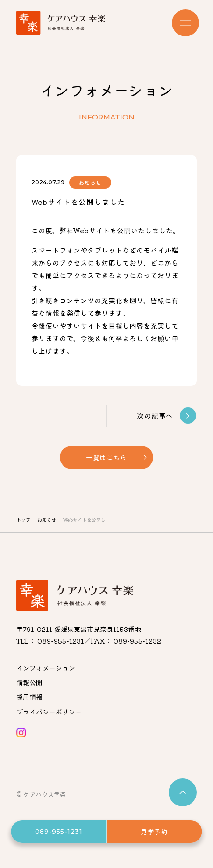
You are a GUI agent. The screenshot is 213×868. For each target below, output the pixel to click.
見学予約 (154, 832)
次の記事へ (167, 416)
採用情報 (29, 697)
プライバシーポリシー (49, 712)
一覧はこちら (106, 457)
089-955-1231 (59, 832)
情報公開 (29, 682)
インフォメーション (46, 668)
